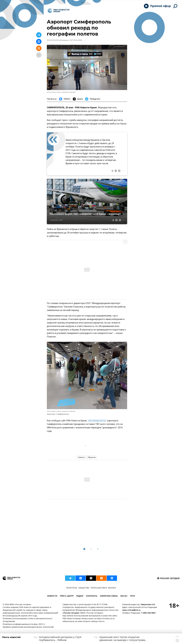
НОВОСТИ (52, 596)
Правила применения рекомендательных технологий (28, 627)
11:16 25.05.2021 (53, 40)
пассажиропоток (97, 421)
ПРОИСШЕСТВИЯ (99, 588)
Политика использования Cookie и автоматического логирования (28, 620)
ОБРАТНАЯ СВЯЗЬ (109, 596)
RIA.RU (124, 596)
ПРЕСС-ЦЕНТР (67, 596)
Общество (92, 457)
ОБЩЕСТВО (84, 588)
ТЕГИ (132, 596)
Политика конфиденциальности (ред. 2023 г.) (24, 624)
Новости (81, 457)
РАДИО (80, 596)
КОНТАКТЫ (92, 596)
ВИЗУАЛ (112, 588)
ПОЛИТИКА (72, 588)
